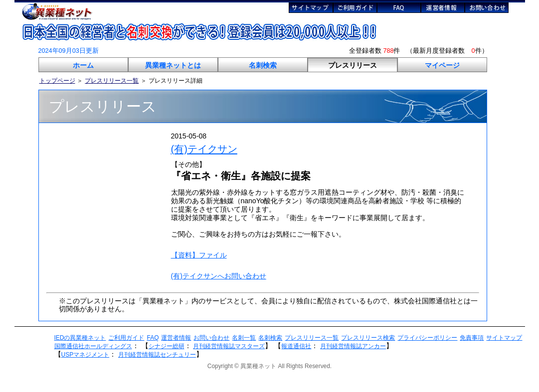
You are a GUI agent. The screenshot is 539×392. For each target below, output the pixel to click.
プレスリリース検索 (368, 338)
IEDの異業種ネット (80, 338)
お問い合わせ (211, 338)
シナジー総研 (167, 346)
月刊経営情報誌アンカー (353, 346)
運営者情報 (176, 338)
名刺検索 (263, 65)
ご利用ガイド (126, 338)
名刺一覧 (244, 338)
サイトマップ (504, 338)
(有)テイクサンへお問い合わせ (219, 276)
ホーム (83, 65)
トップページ (57, 81)
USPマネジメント (86, 355)
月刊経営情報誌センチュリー (157, 355)
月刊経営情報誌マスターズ (229, 346)
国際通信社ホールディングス (93, 346)
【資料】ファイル (199, 255)
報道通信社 (296, 346)
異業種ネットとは (173, 65)
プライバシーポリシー (427, 338)
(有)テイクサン (204, 149)
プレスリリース (353, 65)
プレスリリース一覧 (112, 81)
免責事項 (472, 338)
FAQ (153, 338)
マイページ (442, 65)
